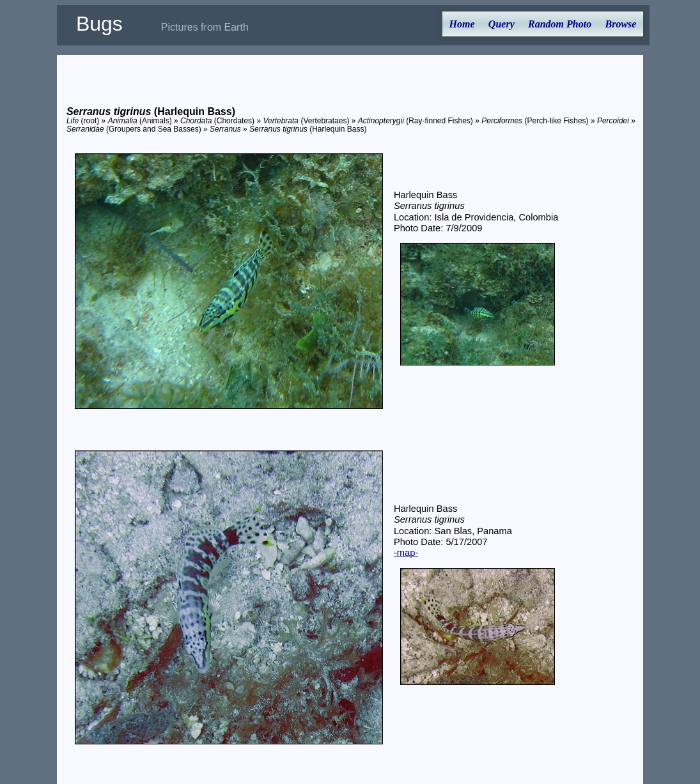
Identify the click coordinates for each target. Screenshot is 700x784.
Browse (621, 24)
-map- (406, 553)
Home (462, 24)
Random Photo (560, 24)
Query (502, 24)
